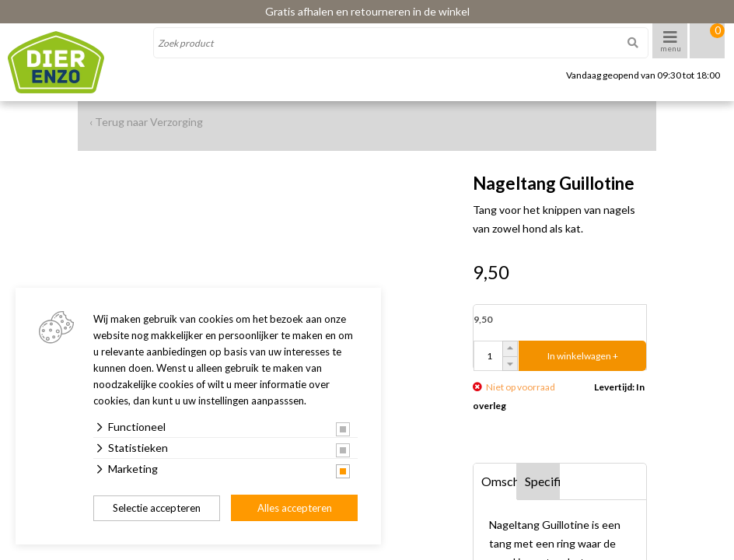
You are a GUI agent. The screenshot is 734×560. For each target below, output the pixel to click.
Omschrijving (499, 481)
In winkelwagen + (583, 356)
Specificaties (543, 481)
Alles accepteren (295, 508)
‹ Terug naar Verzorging (146, 122)
